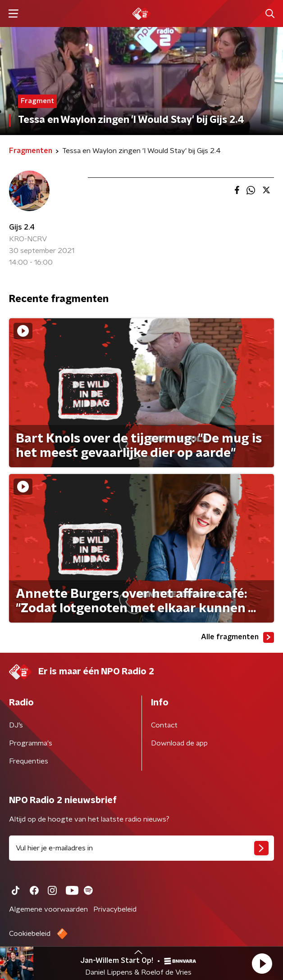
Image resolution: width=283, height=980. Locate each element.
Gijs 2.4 (22, 227)
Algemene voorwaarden (48, 909)
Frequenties (29, 761)
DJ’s (16, 725)
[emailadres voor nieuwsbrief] (141, 848)
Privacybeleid (115, 909)
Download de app (179, 743)
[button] (262, 963)
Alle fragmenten (237, 637)
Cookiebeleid (30, 934)
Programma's (31, 743)
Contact (164, 725)
